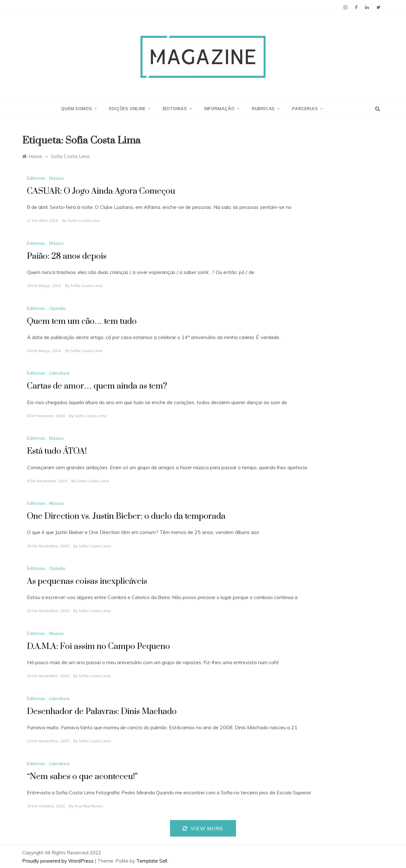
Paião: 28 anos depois (67, 256)
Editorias (177, 109)
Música (56, 178)
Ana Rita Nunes (89, 806)
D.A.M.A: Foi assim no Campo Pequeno (98, 647)
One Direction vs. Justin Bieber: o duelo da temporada (126, 516)
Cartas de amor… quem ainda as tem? (97, 386)
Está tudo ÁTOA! (57, 451)
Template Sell (152, 861)
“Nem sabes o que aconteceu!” (82, 777)
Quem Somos (79, 109)
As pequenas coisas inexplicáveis (87, 581)
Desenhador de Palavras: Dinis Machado (102, 712)
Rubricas (266, 109)
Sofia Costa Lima (84, 220)
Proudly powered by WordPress (59, 861)
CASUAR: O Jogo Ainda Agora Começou (101, 191)
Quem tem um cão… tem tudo (83, 321)
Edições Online (129, 109)
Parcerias (307, 109)
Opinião (57, 308)
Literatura (59, 373)
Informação (222, 109)
